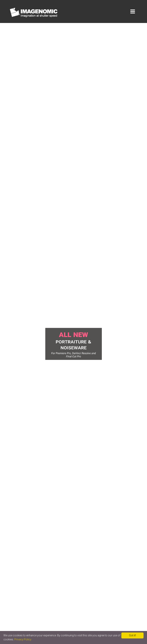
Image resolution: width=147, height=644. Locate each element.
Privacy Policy (23, 639)
